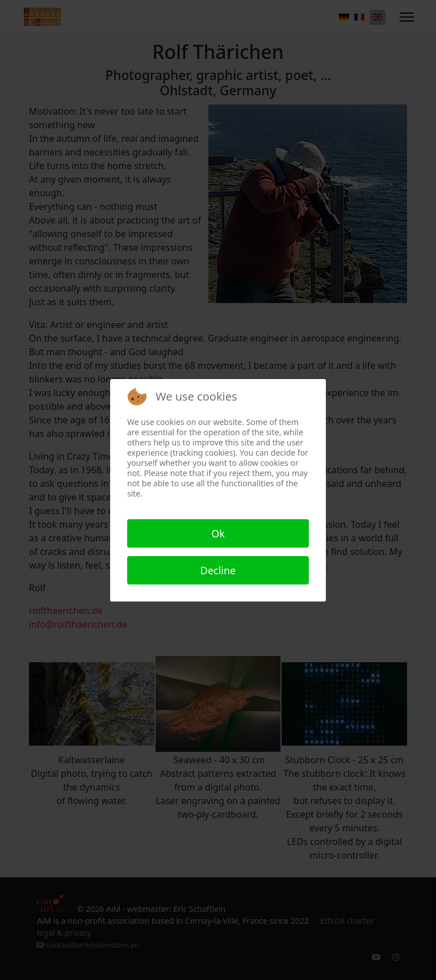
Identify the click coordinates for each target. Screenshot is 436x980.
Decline (218, 570)
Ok (218, 533)
